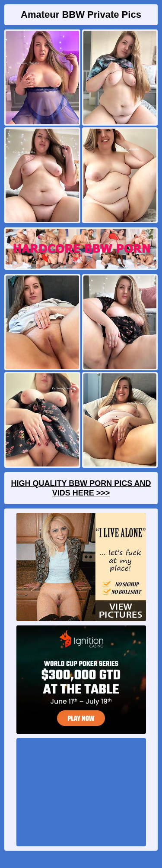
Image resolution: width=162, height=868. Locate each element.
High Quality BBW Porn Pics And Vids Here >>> (81, 488)
